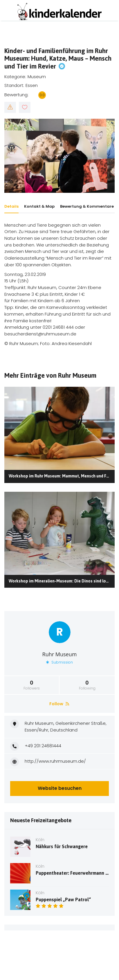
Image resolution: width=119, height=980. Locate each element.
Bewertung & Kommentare (87, 206)
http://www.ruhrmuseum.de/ (55, 761)
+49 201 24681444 (43, 746)
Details (11, 206)
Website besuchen (60, 788)
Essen (32, 85)
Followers (32, 685)
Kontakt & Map (39, 206)
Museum (37, 77)
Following (87, 685)
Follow (59, 704)
